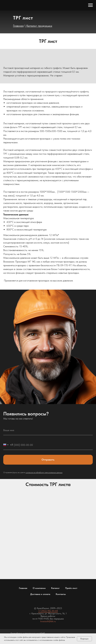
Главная (23, 588)
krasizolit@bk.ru (48, 621)
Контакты (61, 594)
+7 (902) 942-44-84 (48, 611)
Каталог (55, 588)
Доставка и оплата (40, 594)
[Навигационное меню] (90, 5)
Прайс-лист (71, 588)
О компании (39, 588)
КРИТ (42, 633)
